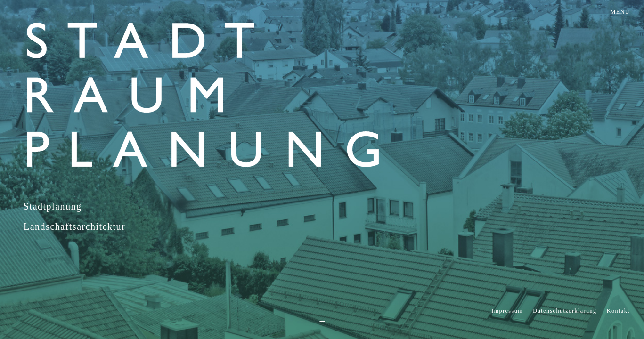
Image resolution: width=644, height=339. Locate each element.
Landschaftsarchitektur (74, 226)
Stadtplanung (53, 206)
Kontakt (618, 311)
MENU (620, 12)
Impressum (507, 311)
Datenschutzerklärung (565, 311)
